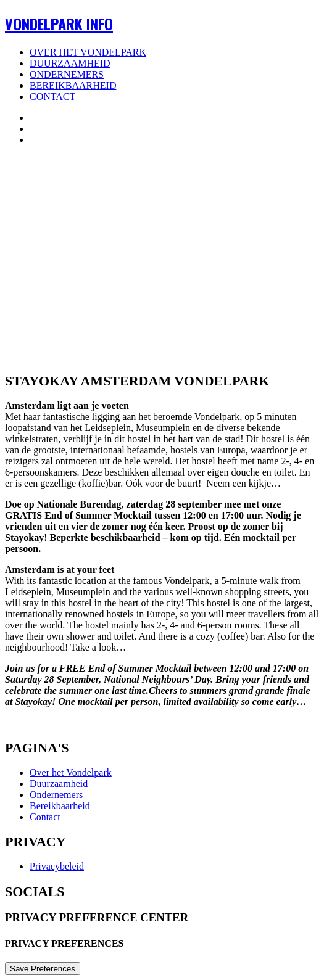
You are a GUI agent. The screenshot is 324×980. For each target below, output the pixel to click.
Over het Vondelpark (88, 52)
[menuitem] (174, 52)
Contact (52, 97)
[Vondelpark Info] (162, 23)
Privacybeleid (57, 866)
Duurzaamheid (70, 63)
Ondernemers (67, 74)
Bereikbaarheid (73, 85)
